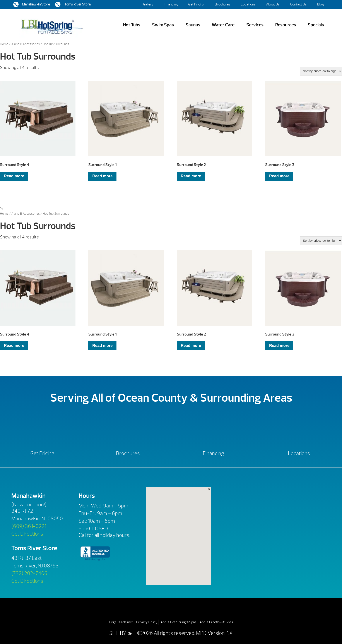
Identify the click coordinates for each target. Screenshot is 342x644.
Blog (321, 4)
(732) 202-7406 (29, 573)
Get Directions (27, 534)
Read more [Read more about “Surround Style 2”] (191, 176)
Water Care (223, 25)
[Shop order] (321, 71)
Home (4, 44)
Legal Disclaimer (121, 622)
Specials (316, 25)
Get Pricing (196, 4)
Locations (248, 4)
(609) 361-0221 (29, 526)
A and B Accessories (26, 44)
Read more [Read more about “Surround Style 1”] (102, 176)
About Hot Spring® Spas (179, 622)
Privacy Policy (147, 622)
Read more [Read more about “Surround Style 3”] (279, 176)
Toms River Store (77, 4)
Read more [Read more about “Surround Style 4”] (14, 176)
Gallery (148, 4)
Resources (286, 25)
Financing (171, 4)
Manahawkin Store (36, 4)
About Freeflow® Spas (216, 622)
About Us (273, 4)
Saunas (193, 25)
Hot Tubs (132, 25)
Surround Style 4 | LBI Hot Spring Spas (52, 25)
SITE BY (121, 633)
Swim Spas (163, 25)
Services (255, 25)
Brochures (223, 4)
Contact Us (298, 4)
